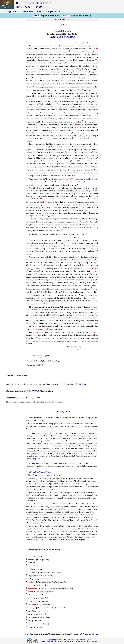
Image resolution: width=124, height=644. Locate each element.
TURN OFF (37, 16)
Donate (38, 7)
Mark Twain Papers (61, 639)
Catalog (6, 11)
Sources (17, 11)
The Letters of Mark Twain (33, 3)
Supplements (53, 11)
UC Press (71, 639)
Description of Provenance (53, 402)
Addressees (29, 11)
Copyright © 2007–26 (49, 641)
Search (41, 11)
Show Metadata (62, 20)
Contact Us (79, 639)
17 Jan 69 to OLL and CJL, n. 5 (41, 472)
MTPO (19, 7)
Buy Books (87, 639)
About (28, 7)
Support (51, 639)
